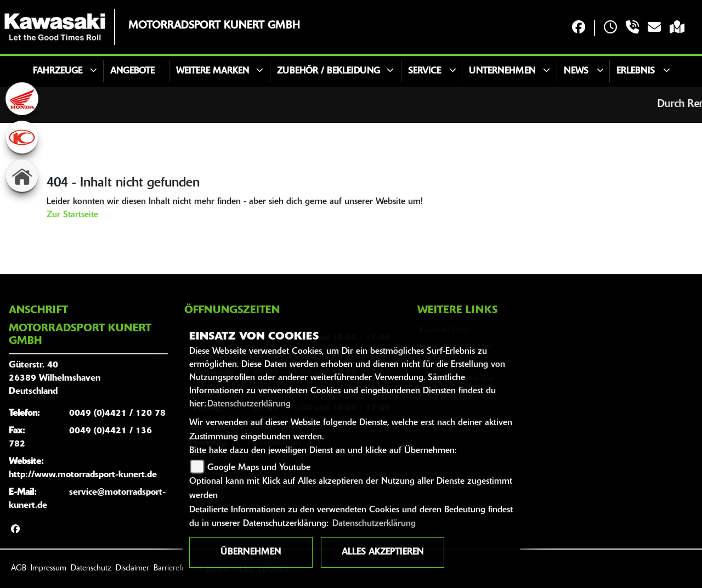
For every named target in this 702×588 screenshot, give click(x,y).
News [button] (576, 71)
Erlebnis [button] (636, 71)
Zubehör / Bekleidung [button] (329, 71)
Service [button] (424, 71)
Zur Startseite (72, 215)
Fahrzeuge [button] (58, 71)
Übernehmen (251, 552)
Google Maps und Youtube (259, 468)
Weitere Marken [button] (213, 71)
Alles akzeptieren (383, 552)
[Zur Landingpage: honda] (22, 99)
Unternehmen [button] (502, 71)
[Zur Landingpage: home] (22, 176)
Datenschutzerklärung (249, 404)
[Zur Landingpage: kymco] (22, 137)
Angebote (132, 71)
